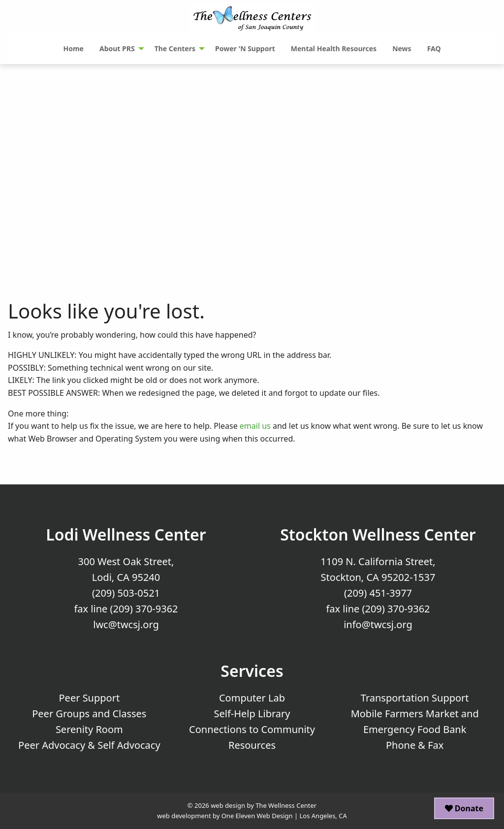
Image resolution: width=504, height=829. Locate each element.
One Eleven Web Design (257, 816)
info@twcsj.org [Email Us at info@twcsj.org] (378, 624)
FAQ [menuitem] (434, 48)
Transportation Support (415, 698)
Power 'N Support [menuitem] (245, 48)
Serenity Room (89, 729)
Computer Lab (252, 698)
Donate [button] (464, 808)
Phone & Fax (415, 745)
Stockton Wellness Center (378, 534)
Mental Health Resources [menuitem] (334, 48)
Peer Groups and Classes (89, 714)
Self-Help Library (252, 714)
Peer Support (90, 698)
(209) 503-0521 (126, 593)
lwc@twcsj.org (126, 624)
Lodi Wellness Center (126, 534)
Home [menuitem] (73, 48)
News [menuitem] (402, 48)
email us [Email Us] (255, 426)
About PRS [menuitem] (117, 48)
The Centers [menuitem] (175, 48)
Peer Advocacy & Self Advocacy (89, 745)
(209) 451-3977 (378, 593)
